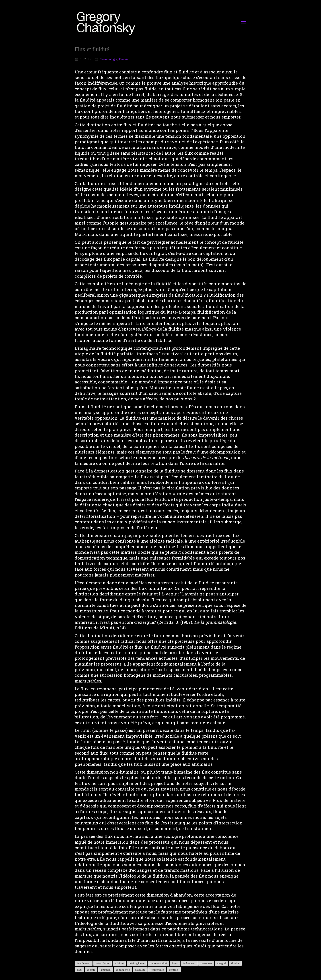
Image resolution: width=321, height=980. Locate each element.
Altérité (119, 963)
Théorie (123, 59)
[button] (244, 23)
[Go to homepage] (107, 23)
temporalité (157, 970)
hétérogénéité (137, 963)
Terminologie (109, 59)
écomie (91, 970)
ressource (206, 963)
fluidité (235, 963)
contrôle (174, 970)
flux (79, 970)
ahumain (106, 970)
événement (189, 963)
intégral (221, 963)
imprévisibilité (158, 963)
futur (175, 963)
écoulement (84, 963)
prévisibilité (103, 963)
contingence (123, 970)
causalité (140, 970)
